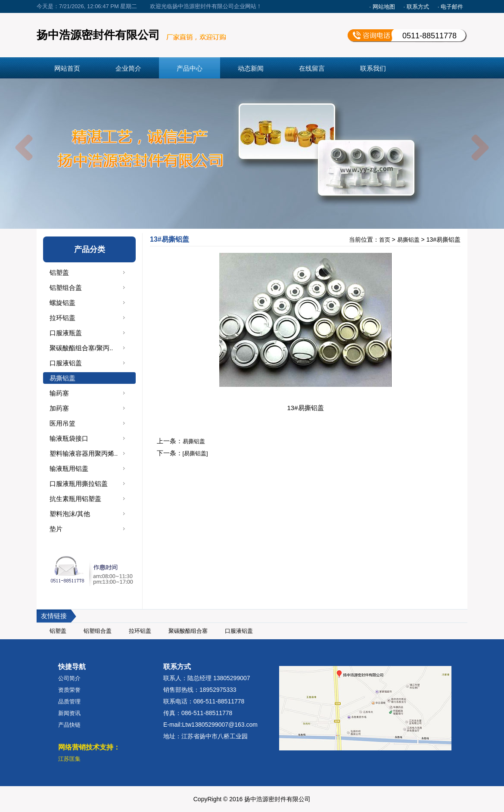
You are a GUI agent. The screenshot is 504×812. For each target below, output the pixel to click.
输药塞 (59, 393)
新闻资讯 (69, 713)
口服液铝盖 (66, 363)
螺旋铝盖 (62, 303)
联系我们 (373, 68)
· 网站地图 (382, 7)
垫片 (56, 529)
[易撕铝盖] (195, 453)
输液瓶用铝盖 (69, 468)
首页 (385, 240)
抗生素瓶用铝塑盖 (75, 499)
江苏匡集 (69, 759)
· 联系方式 (416, 7)
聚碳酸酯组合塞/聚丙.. (81, 348)
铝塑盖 (59, 272)
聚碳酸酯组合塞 (188, 631)
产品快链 (69, 725)
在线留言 (312, 68)
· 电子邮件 (450, 7)
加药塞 (59, 408)
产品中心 (190, 68)
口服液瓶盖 (66, 333)
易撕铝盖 (62, 378)
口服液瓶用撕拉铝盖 (79, 484)
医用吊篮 (62, 423)
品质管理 (69, 702)
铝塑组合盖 (66, 288)
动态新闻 (251, 68)
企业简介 (128, 68)
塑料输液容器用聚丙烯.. (84, 453)
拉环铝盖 (62, 318)
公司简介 (69, 678)
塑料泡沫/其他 (70, 514)
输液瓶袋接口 (69, 438)
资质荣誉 (69, 690)
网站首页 (67, 68)
